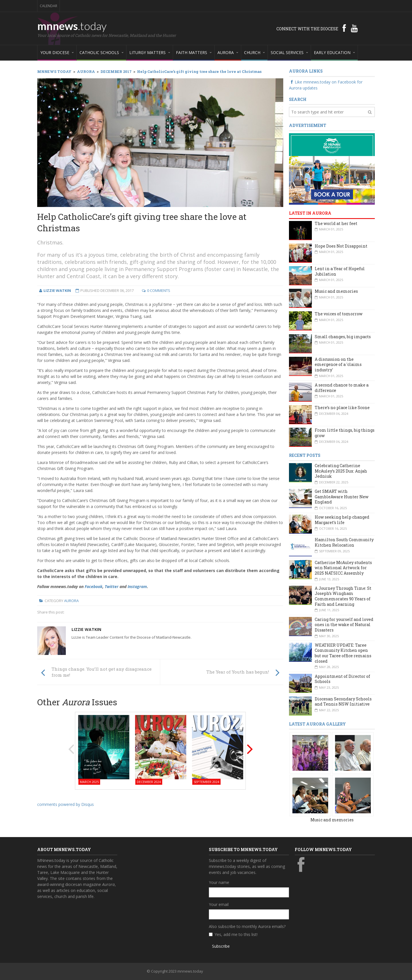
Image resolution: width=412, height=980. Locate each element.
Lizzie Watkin (86, 629)
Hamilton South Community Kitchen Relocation (344, 542)
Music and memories (336, 291)
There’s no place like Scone (342, 408)
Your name (219, 882)
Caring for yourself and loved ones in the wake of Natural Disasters (344, 625)
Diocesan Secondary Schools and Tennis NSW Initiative (343, 702)
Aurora (71, 601)
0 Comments (159, 290)
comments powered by (66, 804)
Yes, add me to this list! (236, 934)
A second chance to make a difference (342, 388)
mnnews (72, 26)
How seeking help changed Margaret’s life (342, 520)
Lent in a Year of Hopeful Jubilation (340, 271)
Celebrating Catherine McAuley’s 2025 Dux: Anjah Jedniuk (341, 471)
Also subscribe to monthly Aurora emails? (247, 926)
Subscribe (221, 946)
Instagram (137, 586)
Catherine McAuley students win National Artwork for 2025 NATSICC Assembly (343, 568)
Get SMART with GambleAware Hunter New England (342, 497)
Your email (219, 904)
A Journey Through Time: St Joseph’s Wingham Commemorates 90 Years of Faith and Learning (343, 596)
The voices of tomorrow (339, 314)
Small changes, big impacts (343, 337)
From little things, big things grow (345, 433)
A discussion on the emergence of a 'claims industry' (338, 364)
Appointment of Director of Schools (342, 679)
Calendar (48, 6)
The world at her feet (336, 223)
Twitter (112, 586)
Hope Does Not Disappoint (341, 246)
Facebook (94, 586)
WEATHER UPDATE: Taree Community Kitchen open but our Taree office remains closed (343, 653)
